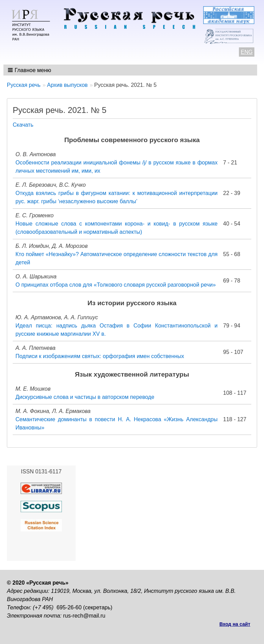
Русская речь (24, 85)
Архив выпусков (67, 85)
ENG (247, 52)
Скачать (23, 125)
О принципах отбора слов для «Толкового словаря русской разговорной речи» (116, 285)
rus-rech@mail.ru (84, 616)
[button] (30, 70)
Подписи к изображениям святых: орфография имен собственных (100, 356)
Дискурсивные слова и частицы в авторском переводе (85, 397)
